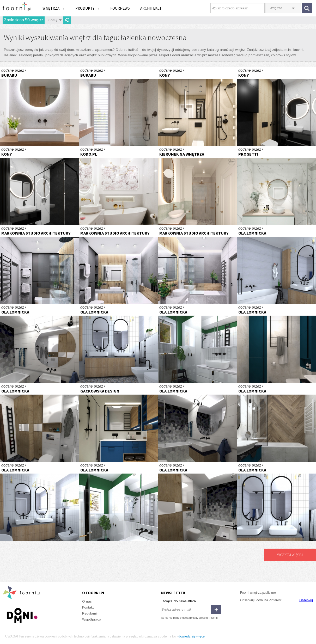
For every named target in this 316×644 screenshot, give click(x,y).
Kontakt (88, 607)
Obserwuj (306, 600)
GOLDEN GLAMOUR (118, 185)
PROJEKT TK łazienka (39, 343)
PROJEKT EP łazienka (276, 264)
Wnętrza (54, 8)
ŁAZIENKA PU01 (39, 106)
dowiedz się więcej (192, 636)
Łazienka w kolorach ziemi (197, 185)
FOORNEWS (120, 8)
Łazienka (197, 106)
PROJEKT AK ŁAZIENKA (276, 343)
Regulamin (90, 613)
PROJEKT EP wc (197, 343)
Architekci (151, 8)
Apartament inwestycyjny (276, 185)
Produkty (88, 8)
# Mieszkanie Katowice (39, 264)
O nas (87, 601)
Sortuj (53, 20)
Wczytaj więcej (290, 555)
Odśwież (67, 20)
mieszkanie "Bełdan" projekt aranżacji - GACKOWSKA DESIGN (118, 422)
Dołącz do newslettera (179, 601)
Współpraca (92, 619)
